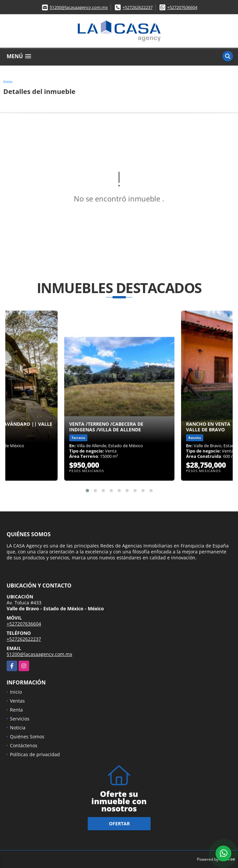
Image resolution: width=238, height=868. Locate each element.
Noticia (18, 728)
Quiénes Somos (27, 737)
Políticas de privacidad (35, 754)
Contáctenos (24, 745)
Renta (16, 710)
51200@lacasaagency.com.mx (79, 7)
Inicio (8, 82)
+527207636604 (182, 7)
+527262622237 (138, 7)
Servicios (20, 719)
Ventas (17, 701)
